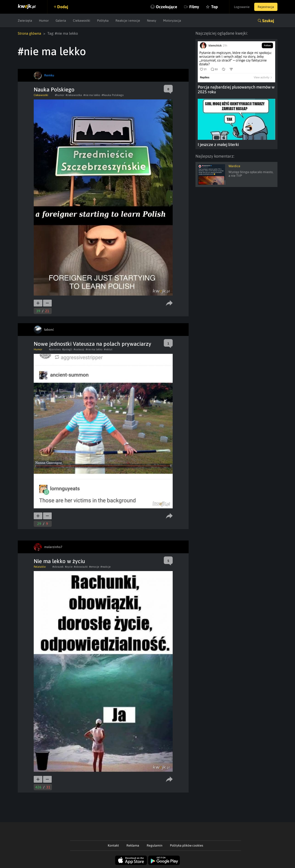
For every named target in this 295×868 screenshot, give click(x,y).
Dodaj (63, 7)
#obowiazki (81, 567)
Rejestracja (266, 7)
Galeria (61, 21)
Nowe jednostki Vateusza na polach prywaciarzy (92, 344)
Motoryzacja (172, 21)
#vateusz (79, 349)
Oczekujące (167, 7)
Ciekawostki (82, 21)
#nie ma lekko (92, 95)
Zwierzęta (25, 21)
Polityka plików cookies (187, 845)
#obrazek (58, 567)
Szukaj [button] (268, 21)
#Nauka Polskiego (113, 95)
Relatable (40, 567)
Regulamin (155, 845)
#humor (60, 95)
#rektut (108, 349)
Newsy (152, 21)
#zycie (69, 567)
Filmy (194, 7)
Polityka (103, 21)
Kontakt (113, 845)
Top (214, 7)
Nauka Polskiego (54, 90)
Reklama (133, 845)
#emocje (94, 567)
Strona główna (29, 33)
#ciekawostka (74, 95)
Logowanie (242, 7)
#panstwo (55, 349)
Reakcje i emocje (128, 21)
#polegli (67, 349)
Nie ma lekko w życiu (59, 561)
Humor (44, 21)
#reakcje (105, 567)
